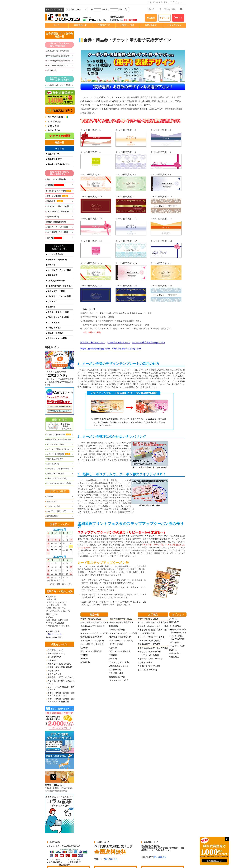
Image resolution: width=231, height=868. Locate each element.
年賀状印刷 (85, 662)
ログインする (176, 2)
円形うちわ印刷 (52, 464)
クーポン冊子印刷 (56, 254)
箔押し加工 (174, 657)
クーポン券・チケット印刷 (59, 270)
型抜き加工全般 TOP (54, 459)
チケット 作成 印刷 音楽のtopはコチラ (149, 342)
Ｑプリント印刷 (116, 644)
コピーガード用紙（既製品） (150, 641)
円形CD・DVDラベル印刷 (149, 666)
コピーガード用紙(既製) (58, 454)
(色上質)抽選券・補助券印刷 (60, 286)
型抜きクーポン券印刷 (54, 474)
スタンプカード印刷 (56, 291)
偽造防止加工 (175, 653)
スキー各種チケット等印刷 (92, 644)
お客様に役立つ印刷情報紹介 (60, 667)
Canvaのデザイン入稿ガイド (60, 411)
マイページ (165, 18)
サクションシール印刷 (57, 338)
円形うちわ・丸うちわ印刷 (149, 652)
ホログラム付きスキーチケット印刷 (153, 626)
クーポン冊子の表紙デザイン (56, 66)
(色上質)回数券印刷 (56, 281)
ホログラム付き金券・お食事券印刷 (153, 622)
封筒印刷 (52, 265)
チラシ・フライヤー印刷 (58, 312)
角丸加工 (173, 650)
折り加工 (49, 497)
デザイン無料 (53, 671)
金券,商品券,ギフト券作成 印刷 (57, 51)
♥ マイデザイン (175, 25)
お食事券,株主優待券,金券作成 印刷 (57, 56)
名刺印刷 (52, 307)
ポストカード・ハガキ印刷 (59, 296)
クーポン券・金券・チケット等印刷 (58, 85)
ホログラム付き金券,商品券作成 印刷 (57, 61)
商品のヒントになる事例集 (59, 664)
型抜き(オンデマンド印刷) (56, 478)
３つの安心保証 (54, 674)
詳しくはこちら (111, 859)
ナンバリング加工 (53, 506)
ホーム (57, 25)
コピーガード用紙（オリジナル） (152, 637)
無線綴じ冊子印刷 (56, 333)
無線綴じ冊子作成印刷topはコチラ (95, 349)
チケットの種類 (60, 136)
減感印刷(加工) (51, 516)
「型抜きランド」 (57, 375)
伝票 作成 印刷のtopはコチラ (93, 342)
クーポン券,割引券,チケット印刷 (94, 622)
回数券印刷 (53, 275)
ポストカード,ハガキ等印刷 (92, 641)
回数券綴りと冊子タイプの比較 (61, 677)
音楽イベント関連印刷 (57, 260)
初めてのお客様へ (57, 117)
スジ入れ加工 (175, 643)
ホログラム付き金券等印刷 (58, 435)
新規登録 (151, 18)
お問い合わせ (151, 25)
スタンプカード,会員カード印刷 (94, 633)
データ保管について (56, 654)
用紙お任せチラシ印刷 (119, 666)
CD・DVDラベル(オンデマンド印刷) (58, 483)
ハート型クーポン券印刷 (148, 655)
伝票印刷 (84, 648)
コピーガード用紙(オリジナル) (57, 449)
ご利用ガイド (104, 25)
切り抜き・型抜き (145, 662)
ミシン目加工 (51, 501)
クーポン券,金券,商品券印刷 (121, 622)
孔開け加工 (174, 622)
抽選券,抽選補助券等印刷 (91, 637)
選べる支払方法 (54, 657)
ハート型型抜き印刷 (146, 633)
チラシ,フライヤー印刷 (119, 662)
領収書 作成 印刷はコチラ (119, 342)
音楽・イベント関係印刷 (91, 651)
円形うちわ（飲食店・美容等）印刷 (153, 630)
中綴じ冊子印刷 (55, 328)
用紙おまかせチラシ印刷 (58, 317)
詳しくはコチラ (55, 634)
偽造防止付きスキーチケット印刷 (58, 439)
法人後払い (53, 660)
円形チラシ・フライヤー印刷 (57, 469)
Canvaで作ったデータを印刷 (60, 407)
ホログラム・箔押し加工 (55, 511)
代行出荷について (55, 650)
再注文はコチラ (62, 110)
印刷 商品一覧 (80, 25)
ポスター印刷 (54, 323)
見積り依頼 (53, 126)
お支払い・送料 (127, 25)
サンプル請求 (54, 121)
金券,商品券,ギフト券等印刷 (92, 626)
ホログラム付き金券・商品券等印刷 (153, 648)
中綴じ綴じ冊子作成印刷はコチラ (127, 349)
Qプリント (52, 302)
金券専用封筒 (50, 70)
